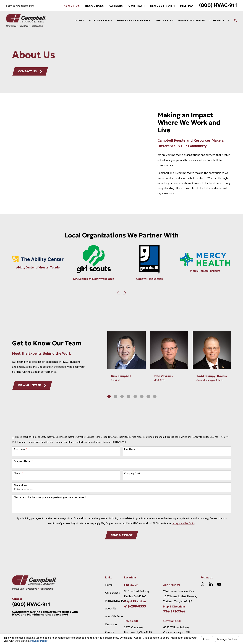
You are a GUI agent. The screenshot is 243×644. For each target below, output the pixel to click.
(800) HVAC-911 (218, 5)
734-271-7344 (174, 619)
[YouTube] (219, 591)
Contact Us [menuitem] (220, 20)
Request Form (163, 6)
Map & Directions (135, 609)
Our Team (137, 6)
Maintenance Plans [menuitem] (134, 20)
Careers (116, 6)
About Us (72, 6)
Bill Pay (187, 6)
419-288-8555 (135, 614)
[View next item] (125, 300)
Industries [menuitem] (164, 20)
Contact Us (30, 71)
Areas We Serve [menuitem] (192, 20)
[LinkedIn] (211, 591)
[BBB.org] (203, 591)
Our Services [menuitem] (101, 20)
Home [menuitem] (80, 20)
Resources (95, 6)
